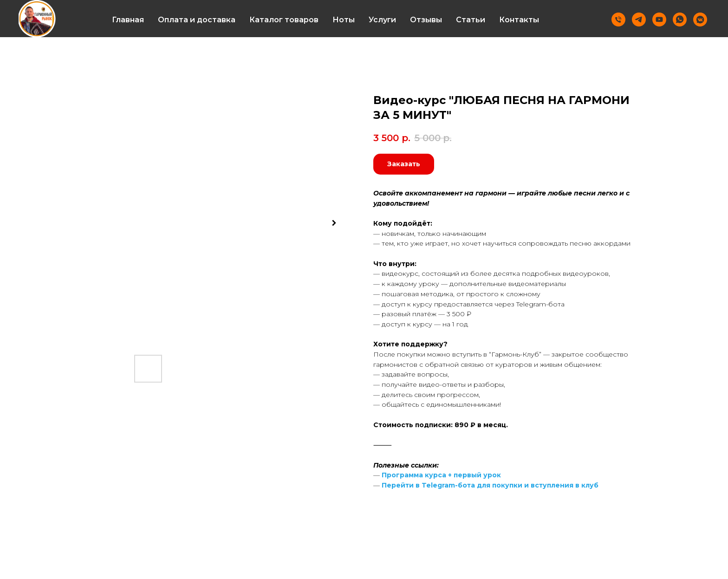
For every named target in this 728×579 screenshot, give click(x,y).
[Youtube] (659, 20)
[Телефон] (618, 20)
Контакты (519, 20)
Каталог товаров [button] (284, 20)
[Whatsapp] (680, 20)
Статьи (471, 20)
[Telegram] (639, 20)
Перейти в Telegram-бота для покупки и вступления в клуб (490, 485)
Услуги (382, 20)
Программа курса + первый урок (441, 475)
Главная (128, 20)
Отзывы (426, 20)
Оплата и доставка (197, 20)
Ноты (344, 20)
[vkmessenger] (700, 20)
